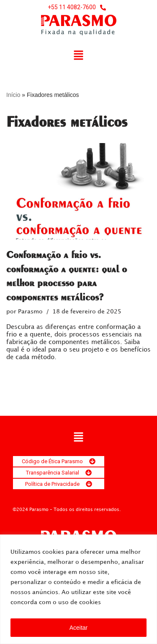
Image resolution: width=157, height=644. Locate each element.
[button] (78, 56)
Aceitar (79, 628)
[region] (78, 589)
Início (13, 95)
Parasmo (30, 312)
